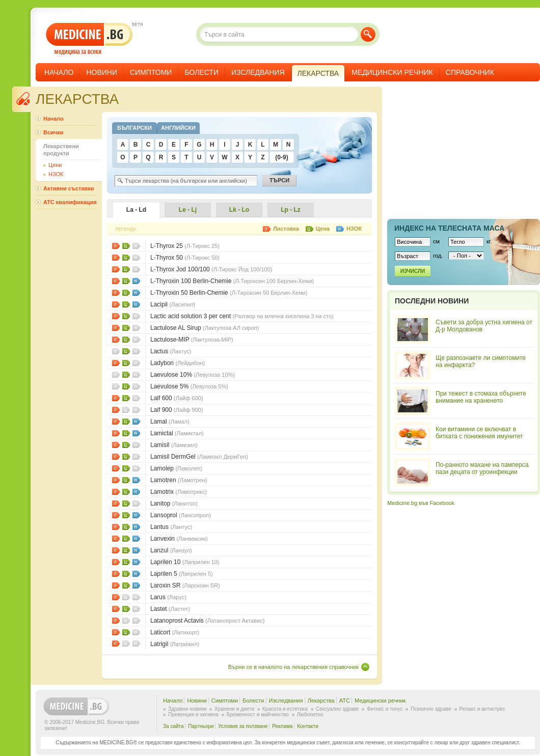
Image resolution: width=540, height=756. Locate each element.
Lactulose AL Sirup (205, 328)
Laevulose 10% (193, 375)
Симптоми (151, 72)
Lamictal (177, 433)
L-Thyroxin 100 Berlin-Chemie (232, 281)
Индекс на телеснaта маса (449, 228)
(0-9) (281, 157)
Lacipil (173, 304)
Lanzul (171, 550)
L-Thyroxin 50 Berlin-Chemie (229, 293)
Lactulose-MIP (192, 340)
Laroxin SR (185, 585)
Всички (53, 132)
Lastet (170, 609)
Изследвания (258, 72)
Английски (178, 128)
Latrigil (175, 644)
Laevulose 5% (189, 386)
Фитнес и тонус (385, 709)
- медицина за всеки (89, 39)
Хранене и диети (234, 709)
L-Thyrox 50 (185, 258)
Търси (368, 34)
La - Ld (136, 210)
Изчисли (413, 271)
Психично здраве (431, 709)
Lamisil (174, 445)
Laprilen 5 (182, 574)
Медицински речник (392, 72)
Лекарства (321, 701)
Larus (168, 597)
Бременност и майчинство (258, 715)
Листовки (116, 246)
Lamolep (176, 468)
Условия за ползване (243, 726)
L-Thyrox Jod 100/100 (211, 269)
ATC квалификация (70, 202)
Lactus (171, 351)
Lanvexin (179, 539)
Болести (201, 72)
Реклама (282, 726)
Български (134, 128)
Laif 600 (177, 398)
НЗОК (136, 281)
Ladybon (178, 363)
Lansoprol (181, 515)
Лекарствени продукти (61, 150)
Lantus (171, 527)
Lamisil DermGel (199, 457)
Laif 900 (177, 410)
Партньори (201, 726)
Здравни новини (187, 709)
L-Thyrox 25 (185, 246)
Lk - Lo (239, 210)
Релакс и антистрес (482, 709)
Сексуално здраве (337, 709)
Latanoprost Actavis (207, 621)
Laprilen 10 (185, 562)
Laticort (175, 632)
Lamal (170, 422)
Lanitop (174, 503)
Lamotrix (179, 492)
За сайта (173, 726)
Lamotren (179, 480)
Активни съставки (69, 188)
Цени (126, 246)
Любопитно (310, 715)
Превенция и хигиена (193, 715)
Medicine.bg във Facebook (421, 503)
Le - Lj (188, 210)
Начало (59, 72)
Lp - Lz (291, 210)
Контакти (308, 726)
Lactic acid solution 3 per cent (242, 316)
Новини (102, 72)
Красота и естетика (285, 709)
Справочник (470, 72)
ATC (345, 701)
